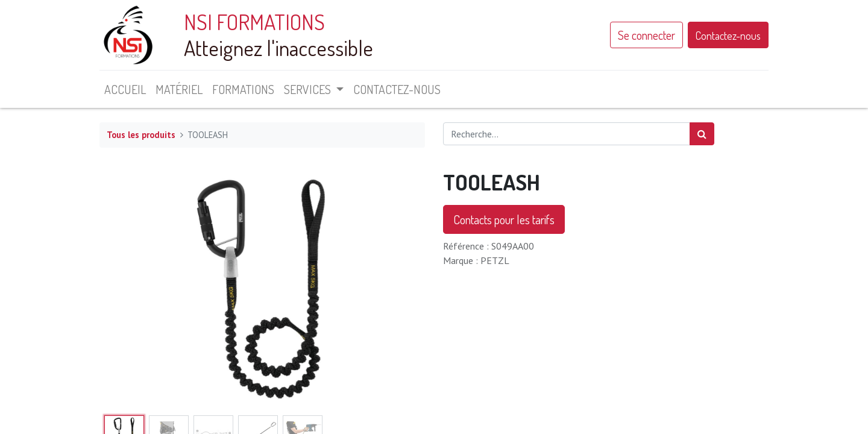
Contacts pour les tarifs (504, 219)
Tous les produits (141, 135)
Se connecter (646, 35)
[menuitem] (125, 89)
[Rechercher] (702, 134)
